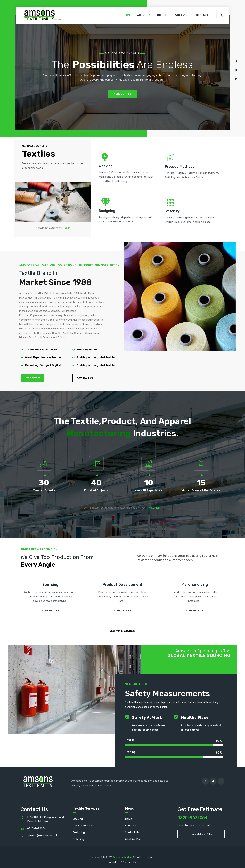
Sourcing (50, 585)
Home (128, 15)
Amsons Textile (122, 857)
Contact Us (204, 15)
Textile (67, 228)
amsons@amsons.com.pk (42, 835)
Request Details (201, 834)
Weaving (78, 819)
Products (162, 15)
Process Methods (83, 826)
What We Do (183, 15)
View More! (155, 508)
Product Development (123, 585)
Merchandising (195, 585)
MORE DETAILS (122, 94)
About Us (144, 15)
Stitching (78, 839)
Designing (79, 832)
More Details (50, 611)
